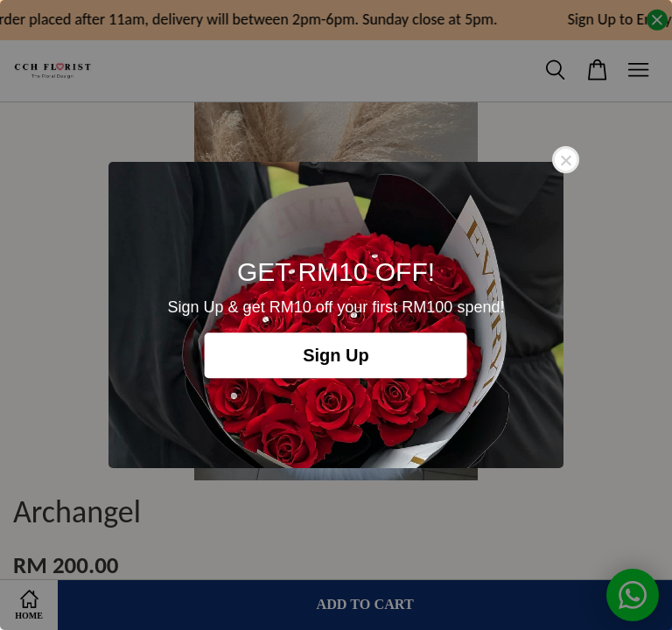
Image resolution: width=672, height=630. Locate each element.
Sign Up (336, 355)
